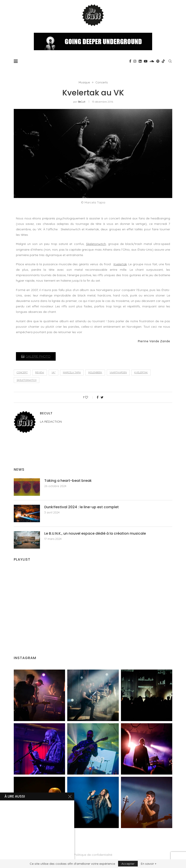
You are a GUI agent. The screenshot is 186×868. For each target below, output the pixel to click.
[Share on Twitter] (102, 397)
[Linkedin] (140, 61)
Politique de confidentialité (93, 855)
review (40, 372)
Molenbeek (95, 372)
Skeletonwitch (96, 244)
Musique (84, 82)
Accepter (128, 864)
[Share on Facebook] (98, 397)
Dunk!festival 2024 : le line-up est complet (82, 507)
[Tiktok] (163, 61)
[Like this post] (89, 397)
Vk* (53, 372)
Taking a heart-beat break (68, 481)
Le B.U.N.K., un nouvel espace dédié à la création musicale (95, 534)
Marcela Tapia (72, 372)
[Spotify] (158, 61)
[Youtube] (146, 61)
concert (22, 372)
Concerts (102, 82)
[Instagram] (135, 61)
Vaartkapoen (118, 372)
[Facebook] (130, 61)
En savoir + (149, 864)
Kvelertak (120, 264)
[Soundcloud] (152, 61)
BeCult (82, 102)
